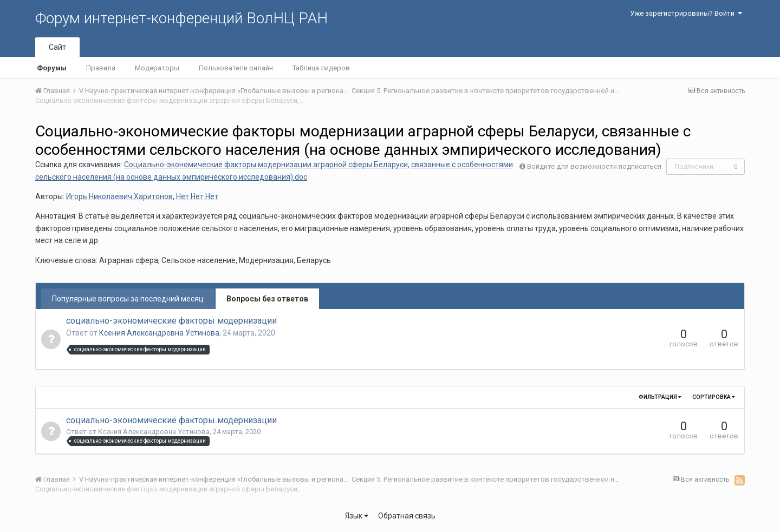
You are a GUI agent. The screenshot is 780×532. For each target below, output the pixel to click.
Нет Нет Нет (197, 196)
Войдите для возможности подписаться (594, 166)
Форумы (52, 68)
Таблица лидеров (321, 68)
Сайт (57, 47)
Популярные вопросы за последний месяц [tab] (128, 299)
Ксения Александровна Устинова (159, 333)
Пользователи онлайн (236, 68)
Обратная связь (407, 516)
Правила (101, 68)
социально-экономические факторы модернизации (171, 321)
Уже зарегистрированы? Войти (686, 13)
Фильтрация (660, 397)
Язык (357, 516)
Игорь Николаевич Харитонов (119, 196)
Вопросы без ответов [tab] (267, 299)
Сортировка (714, 397)
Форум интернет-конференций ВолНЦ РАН (181, 18)
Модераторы (157, 68)
